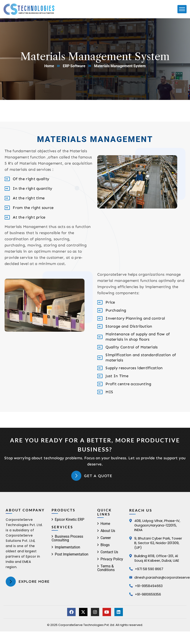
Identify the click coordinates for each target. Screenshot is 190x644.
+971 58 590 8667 (150, 569)
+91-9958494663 (149, 586)
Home (49, 66)
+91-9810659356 (149, 594)
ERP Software (74, 66)
